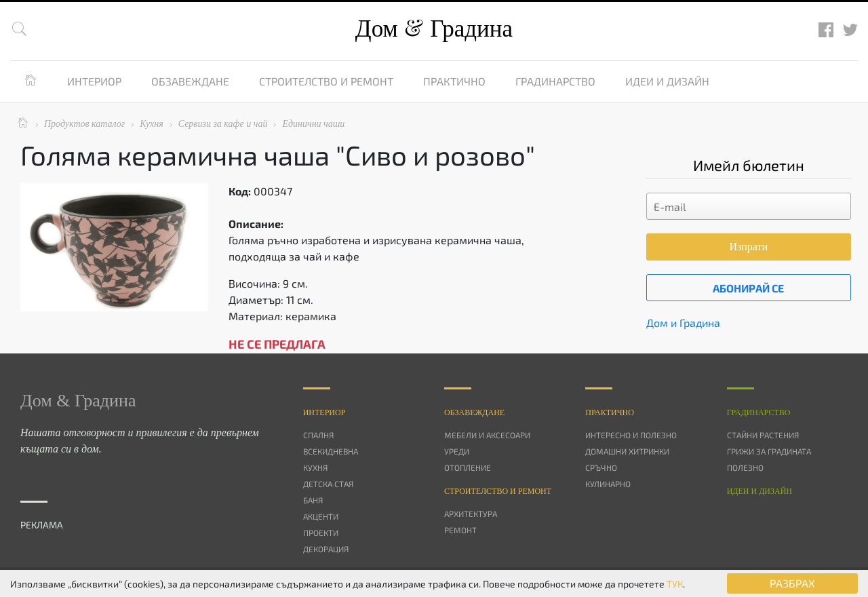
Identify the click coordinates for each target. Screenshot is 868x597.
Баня (313, 500)
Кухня (315, 467)
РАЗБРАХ (792, 583)
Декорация (326, 549)
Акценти (321, 516)
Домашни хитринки (627, 451)
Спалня (318, 435)
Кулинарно (608, 484)
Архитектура (471, 514)
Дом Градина (434, 29)
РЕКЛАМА (42, 525)
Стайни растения (763, 435)
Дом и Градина (683, 323)
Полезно (745, 467)
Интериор (94, 81)
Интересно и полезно (631, 435)
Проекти (321, 533)
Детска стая (328, 484)
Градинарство (555, 81)
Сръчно (601, 467)
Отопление (468, 467)
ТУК (675, 584)
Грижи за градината (769, 451)
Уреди (457, 451)
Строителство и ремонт (326, 81)
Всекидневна (331, 451)
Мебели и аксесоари (487, 435)
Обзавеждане (190, 81)
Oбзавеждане (474, 412)
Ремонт (460, 530)
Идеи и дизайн (667, 81)
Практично (454, 81)
